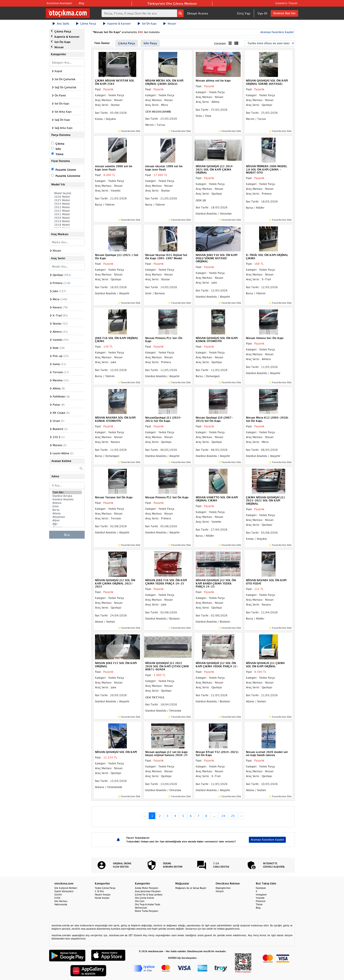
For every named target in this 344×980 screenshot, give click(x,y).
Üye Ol (262, 13)
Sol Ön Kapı (147, 24)
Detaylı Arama (198, 13)
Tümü (59, 154)
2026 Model (67, 197)
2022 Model (67, 211)
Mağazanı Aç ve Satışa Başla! (191, 888)
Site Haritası (61, 901)
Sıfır (58, 149)
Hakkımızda (61, 904)
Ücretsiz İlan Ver (284, 13)
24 (223, 816)
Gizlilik (58, 895)
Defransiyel (141, 908)
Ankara (67, 503)
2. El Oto (99, 891)
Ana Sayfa (61, 24)
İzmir (67, 506)
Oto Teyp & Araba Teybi (148, 904)
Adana (67, 513)
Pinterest (261, 901)
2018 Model (67, 225)
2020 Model (67, 218)
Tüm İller (67, 492)
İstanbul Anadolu (67, 499)
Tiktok (259, 904)
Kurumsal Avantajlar (59, 3)
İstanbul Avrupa (67, 496)
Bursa (67, 510)
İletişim (220, 891)
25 (233, 816)
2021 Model (67, 214)
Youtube (260, 898)
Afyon (67, 520)
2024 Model (67, 204)
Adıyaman (67, 517)
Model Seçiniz (67, 193)
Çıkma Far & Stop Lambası (149, 895)
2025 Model (67, 200)
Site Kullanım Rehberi (66, 888)
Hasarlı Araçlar (103, 895)
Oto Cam (140, 901)
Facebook (261, 888)
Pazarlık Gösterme (68, 176)
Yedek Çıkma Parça (105, 888)
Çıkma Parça (86, 24)
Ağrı (67, 524)
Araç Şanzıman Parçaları (148, 891)
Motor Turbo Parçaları (147, 911)
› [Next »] (241, 816)
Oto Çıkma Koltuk (144, 898)
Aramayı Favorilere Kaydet (277, 32)
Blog (81, 3)
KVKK (57, 898)
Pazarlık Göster (66, 170)
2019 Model (67, 221)
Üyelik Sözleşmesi (64, 891)
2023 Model (67, 207)
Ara (67, 535)
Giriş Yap (244, 13)
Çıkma (60, 144)
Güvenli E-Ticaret (286, 3)
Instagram (261, 895)
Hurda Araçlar (102, 898)
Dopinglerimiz (223, 888)
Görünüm (220, 43)
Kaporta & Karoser (117, 24)
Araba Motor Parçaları (147, 888)
